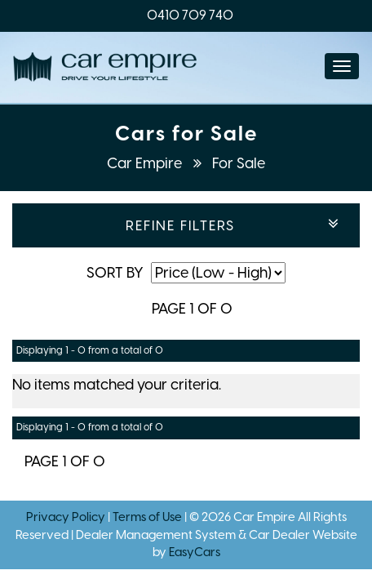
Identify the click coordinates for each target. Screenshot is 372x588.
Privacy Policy (67, 517)
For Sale (239, 163)
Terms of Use (148, 517)
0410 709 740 (190, 15)
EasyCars (195, 552)
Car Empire (146, 163)
